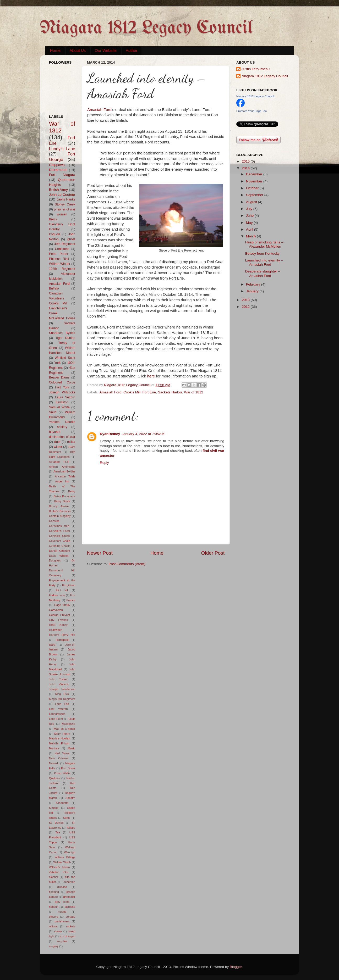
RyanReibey (110, 434)
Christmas (62, 249)
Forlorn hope (57, 595)
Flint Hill (62, 590)
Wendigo (70, 852)
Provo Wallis (62, 773)
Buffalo (54, 288)
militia (71, 442)
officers (54, 917)
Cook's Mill (132, 392)
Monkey (54, 748)
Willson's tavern (59, 867)
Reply (104, 463)
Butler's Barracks (60, 511)
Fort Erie (149, 392)
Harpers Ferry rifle (62, 635)
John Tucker (58, 679)
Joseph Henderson (62, 689)
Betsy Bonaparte (64, 496)
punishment (62, 921)
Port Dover (68, 768)
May (250, 223)
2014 (246, 168)
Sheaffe (70, 798)
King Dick (62, 694)
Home (55, 50)
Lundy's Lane (62, 149)
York (57, 363)
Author (132, 50)
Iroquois (55, 234)
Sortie (67, 818)
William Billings (65, 857)
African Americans (62, 467)
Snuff (53, 412)
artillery (62, 427)
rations (53, 926)
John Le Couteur (62, 195)
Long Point (56, 719)
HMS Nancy (58, 625)
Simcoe (54, 808)
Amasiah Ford (99, 110)
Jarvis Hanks (66, 199)
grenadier (69, 897)
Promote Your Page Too (251, 111)
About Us (78, 50)
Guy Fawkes (58, 620)
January (253, 291)
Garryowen (56, 610)
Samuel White (59, 407)
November (255, 181)
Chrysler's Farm (59, 531)
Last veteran (58, 709)
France (71, 600)
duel (57, 442)
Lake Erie (62, 704)
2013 (246, 300)
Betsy (72, 491)
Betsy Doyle (62, 501)
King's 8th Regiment (62, 699)
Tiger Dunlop (65, 338)
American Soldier (64, 471)
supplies (62, 941)
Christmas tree (59, 526)
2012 (246, 307)
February (254, 284)
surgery (54, 946)
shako (58, 931)
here (151, 376)
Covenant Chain (60, 541)
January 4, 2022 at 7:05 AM (143, 434)
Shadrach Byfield (62, 333)
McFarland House (62, 318)
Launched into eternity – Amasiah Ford (264, 262)
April (250, 229)
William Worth (62, 862)
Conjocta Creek (59, 536)
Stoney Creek (65, 204)
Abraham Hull (59, 462)
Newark (54, 763)
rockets (71, 926)
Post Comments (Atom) (127, 564)
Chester (54, 521)
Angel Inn (62, 481)
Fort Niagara (62, 175)
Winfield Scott (65, 358)
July (250, 209)
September (255, 195)
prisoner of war (65, 209)
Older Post (213, 553)
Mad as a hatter (64, 729)
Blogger (236, 967)
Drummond (58, 170)
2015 (246, 161)
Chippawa (57, 165)
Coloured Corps (62, 382)
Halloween (56, 630)
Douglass (55, 560)
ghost (71, 239)
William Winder (60, 264)
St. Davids (56, 823)
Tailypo (71, 828)
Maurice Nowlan (60, 738)
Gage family (62, 605)
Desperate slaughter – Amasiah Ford (263, 273)
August (252, 202)
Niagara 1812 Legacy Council (146, 28)
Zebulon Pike (59, 872)
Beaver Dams (59, 377)
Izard (52, 645)
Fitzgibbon (69, 585)
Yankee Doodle (62, 422)
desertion (69, 882)
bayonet (55, 432)
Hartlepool (62, 640)
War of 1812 (194, 392)
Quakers (54, 778)
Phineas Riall (59, 259)
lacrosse (70, 907)
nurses (62, 912)
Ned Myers (62, 753)
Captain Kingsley (60, 516)
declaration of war (62, 437)
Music (72, 748)
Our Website (106, 50)
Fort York (62, 387)
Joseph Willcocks (62, 392)
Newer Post (100, 553)
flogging (54, 892)
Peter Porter (59, 254)
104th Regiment (62, 269)
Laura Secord (65, 397)
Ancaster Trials (65, 476)
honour (53, 907)
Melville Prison (59, 743)
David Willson (59, 556)
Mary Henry (62, 734)
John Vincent (59, 684)
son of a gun (67, 936)
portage (70, 917)
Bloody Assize (59, 506)
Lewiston (62, 402)
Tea (58, 832)
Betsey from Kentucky (262, 254)
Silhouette (62, 803)
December (255, 174)
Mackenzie (68, 724)
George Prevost (59, 615)
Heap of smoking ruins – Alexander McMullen (264, 244)
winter (58, 447)
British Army (58, 190)
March (251, 236)
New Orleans (59, 758)
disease (62, 887)
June (250, 216)
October (253, 188)
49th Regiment (65, 244)
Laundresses (57, 714)
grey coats (62, 902)
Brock (53, 219)
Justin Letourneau (256, 69)
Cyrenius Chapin (60, 546)
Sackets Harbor (170, 392)
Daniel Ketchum (59, 551)
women (62, 214)
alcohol (53, 877)
